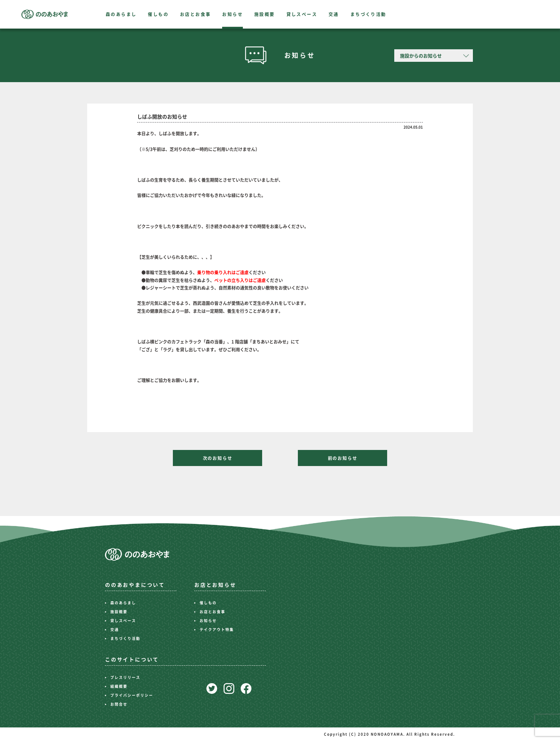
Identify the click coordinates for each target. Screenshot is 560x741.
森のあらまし (121, 14)
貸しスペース (302, 14)
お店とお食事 (195, 14)
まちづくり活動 (368, 14)
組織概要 (119, 686)
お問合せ (119, 704)
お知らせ (232, 14)
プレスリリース (125, 677)
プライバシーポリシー (132, 695)
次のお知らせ (218, 458)
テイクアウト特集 (217, 630)
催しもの (158, 14)
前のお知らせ (343, 458)
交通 (334, 14)
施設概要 (265, 14)
